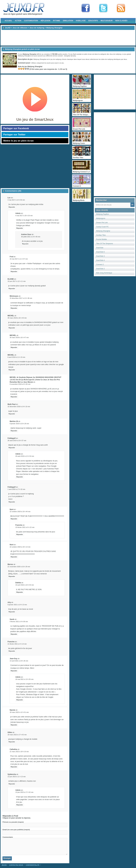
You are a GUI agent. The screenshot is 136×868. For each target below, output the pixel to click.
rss (121, 8)
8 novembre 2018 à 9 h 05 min (20, 384)
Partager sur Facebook (16, 128)
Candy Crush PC (102, 227)
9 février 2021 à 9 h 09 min (19, 622)
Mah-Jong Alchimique (104, 273)
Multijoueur (107, 21)
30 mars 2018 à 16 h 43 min (17, 318)
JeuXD (8, 28)
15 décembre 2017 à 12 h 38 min (21, 298)
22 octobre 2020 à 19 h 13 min (20, 547)
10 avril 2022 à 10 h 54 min (25, 585)
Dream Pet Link (102, 223)
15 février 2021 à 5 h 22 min (25, 527)
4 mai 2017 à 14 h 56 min (16, 200)
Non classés (121, 21)
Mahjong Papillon (103, 214)
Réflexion (45, 21)
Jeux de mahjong (37, 28)
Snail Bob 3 (100, 256)
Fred (16, 816)
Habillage (81, 21)
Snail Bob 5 (100, 252)
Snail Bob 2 (100, 269)
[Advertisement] (68, 38)
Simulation (68, 21)
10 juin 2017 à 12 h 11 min (17, 281)
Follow (103, 8)
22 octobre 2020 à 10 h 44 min (20, 512)
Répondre (12, 207)
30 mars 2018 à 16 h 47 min (19, 337)
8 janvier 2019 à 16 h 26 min (19, 424)
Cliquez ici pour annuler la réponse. (17, 818)
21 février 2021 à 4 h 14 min (17, 644)
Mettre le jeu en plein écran (19, 141)
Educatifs (93, 21)
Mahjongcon (101, 218)
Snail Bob (100, 248)
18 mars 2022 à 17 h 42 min (17, 735)
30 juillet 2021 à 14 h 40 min (31, 237)
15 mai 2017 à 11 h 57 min (19, 259)
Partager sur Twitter (14, 135)
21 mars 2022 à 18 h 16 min (19, 752)
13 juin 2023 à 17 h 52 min (24, 792)
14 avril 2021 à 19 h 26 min (19, 661)
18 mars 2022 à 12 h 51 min (19, 712)
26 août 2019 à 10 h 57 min (17, 441)
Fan (86, 8)
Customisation (31, 21)
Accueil (8, 21)
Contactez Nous (16, 865)
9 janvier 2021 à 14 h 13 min (17, 605)
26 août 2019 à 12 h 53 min (25, 456)
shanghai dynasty (70, 56)
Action (18, 21)
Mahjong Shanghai (103, 231)
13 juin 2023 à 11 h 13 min (17, 777)
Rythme (57, 21)
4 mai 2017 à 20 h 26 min (24, 216)
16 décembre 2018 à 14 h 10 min (19, 407)
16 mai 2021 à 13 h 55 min (24, 679)
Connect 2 (100, 264)
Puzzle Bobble (102, 239)
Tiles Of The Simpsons (105, 244)
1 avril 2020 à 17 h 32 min (16, 489)
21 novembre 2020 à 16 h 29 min (19, 567)
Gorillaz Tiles (101, 235)
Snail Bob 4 (100, 260)
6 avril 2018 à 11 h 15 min (16, 357)
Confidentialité (33, 865)
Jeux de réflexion (20, 28)
